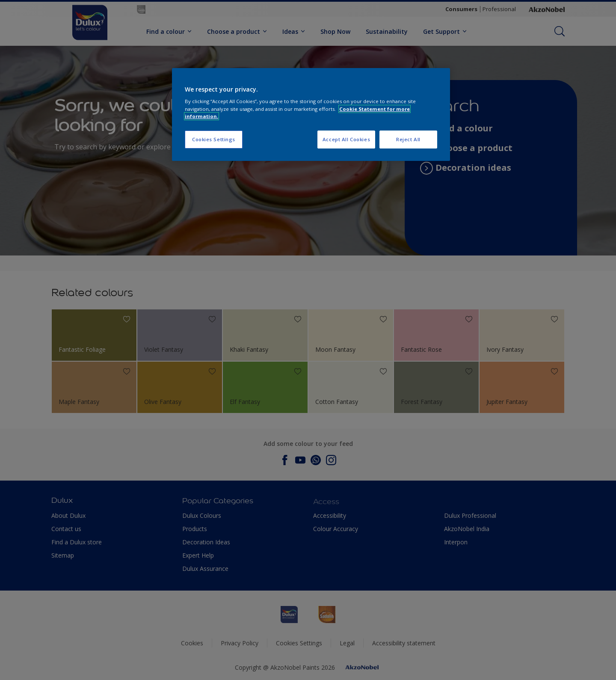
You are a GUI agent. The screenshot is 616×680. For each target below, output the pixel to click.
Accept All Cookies (346, 139)
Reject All (408, 139)
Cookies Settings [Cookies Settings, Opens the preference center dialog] (214, 139)
